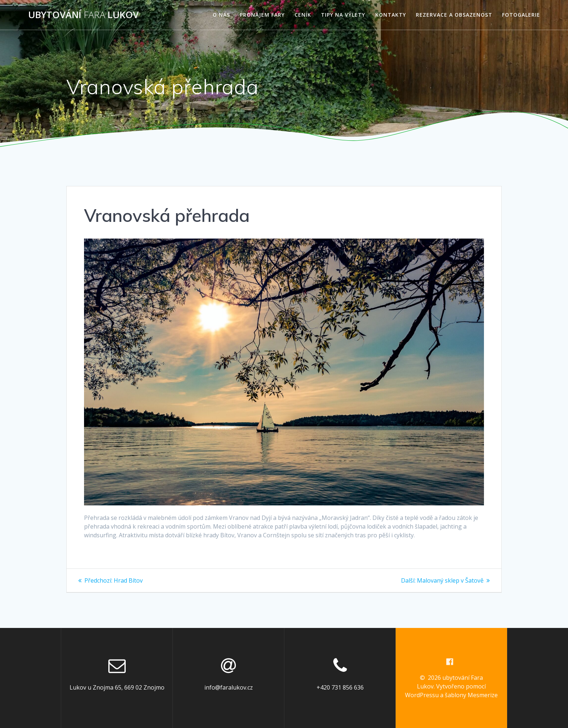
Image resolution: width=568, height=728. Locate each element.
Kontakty (391, 15)
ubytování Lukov (83, 15)
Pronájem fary (262, 15)
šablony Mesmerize (471, 695)
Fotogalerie (521, 15)
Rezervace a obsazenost (454, 15)
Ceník (303, 15)
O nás (221, 15)
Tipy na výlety (343, 15)
